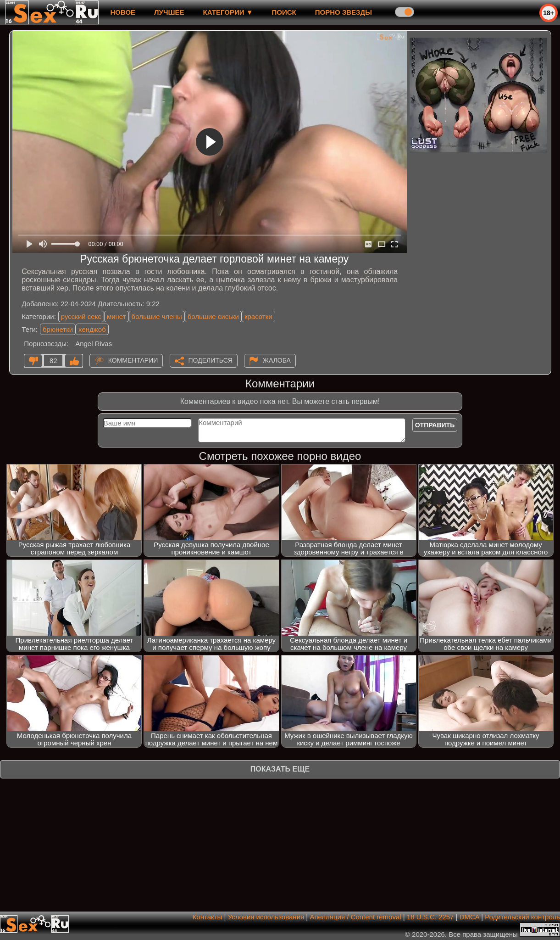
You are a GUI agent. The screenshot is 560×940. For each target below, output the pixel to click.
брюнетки (58, 329)
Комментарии (133, 360)
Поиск (284, 12)
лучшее (169, 12)
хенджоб (92, 329)
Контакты (208, 917)
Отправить (435, 425)
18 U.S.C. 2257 (430, 917)
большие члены (157, 316)
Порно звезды (344, 12)
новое (123, 12)
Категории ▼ (228, 12)
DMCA (469, 917)
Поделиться (211, 360)
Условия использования (266, 917)
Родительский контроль (522, 917)
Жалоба (277, 360)
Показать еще (280, 769)
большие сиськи (213, 316)
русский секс (81, 316)
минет (116, 316)
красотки (258, 316)
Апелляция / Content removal (355, 917)
